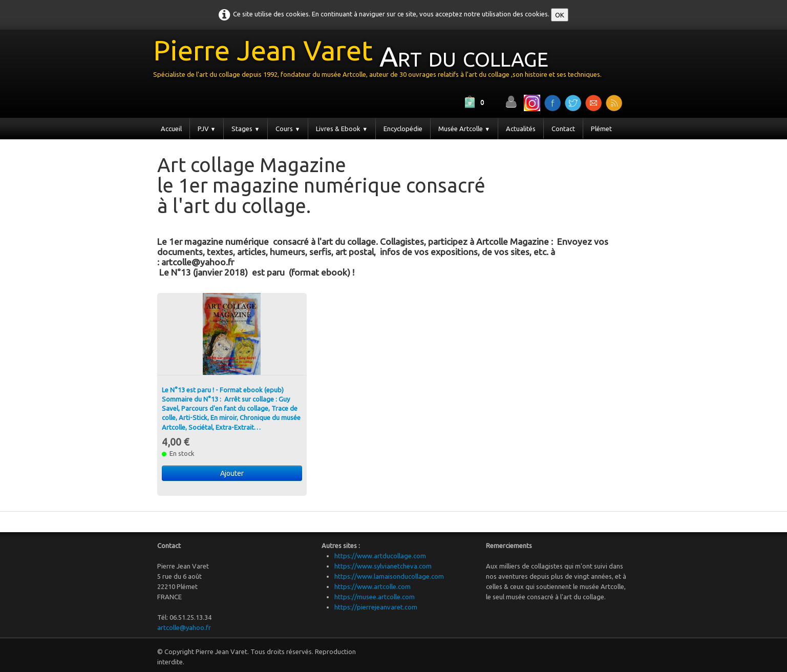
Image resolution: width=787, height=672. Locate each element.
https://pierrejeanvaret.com (376, 607)
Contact (563, 129)
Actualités (521, 129)
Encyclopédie (403, 129)
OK (560, 15)
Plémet (601, 129)
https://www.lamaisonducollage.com (389, 576)
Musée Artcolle (464, 129)
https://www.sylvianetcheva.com (383, 566)
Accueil (171, 129)
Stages (246, 129)
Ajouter (232, 473)
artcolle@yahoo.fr (184, 627)
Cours (288, 129)
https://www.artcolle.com (373, 586)
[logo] (381, 61)
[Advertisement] (277, 231)
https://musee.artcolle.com (375, 597)
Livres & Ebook (342, 129)
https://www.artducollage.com (380, 556)
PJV (207, 129)
